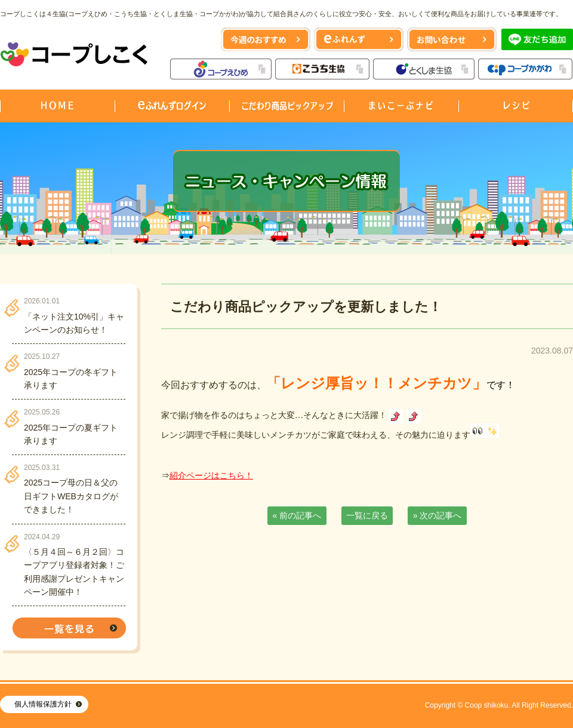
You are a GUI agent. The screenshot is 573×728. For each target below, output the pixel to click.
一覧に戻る (367, 515)
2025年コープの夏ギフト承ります (71, 434)
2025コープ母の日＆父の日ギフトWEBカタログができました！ (71, 496)
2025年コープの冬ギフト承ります (71, 379)
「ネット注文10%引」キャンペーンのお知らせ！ (74, 323)
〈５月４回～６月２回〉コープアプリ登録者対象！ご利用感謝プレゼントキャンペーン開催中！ (74, 572)
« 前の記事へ (297, 515)
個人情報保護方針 (43, 704)
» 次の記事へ (438, 515)
